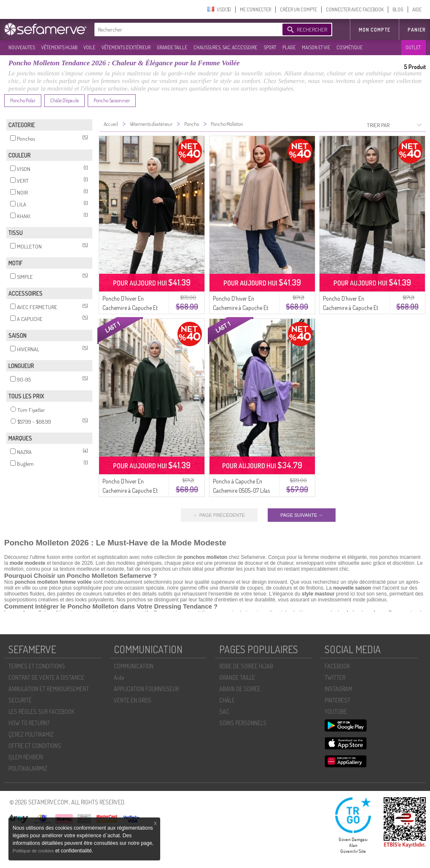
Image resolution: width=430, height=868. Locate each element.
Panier (417, 30)
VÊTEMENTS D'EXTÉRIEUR (126, 47)
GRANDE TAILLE (172, 47)
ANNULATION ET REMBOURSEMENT (49, 689)
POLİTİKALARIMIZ (28, 768)
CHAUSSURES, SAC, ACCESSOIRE (225, 47)
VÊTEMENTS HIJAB (59, 47)
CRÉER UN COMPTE (298, 9)
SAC (224, 712)
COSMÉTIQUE (349, 47)
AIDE (417, 9)
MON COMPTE (375, 30)
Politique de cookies (34, 851)
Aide (119, 677)
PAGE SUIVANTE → (302, 515)
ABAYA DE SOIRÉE (240, 689)
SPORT (270, 47)
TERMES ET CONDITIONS (37, 666)
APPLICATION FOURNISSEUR (146, 689)
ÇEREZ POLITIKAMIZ (31, 734)
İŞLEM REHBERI (26, 757)
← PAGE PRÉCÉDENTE (219, 515)
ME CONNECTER (255, 9)
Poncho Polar (23, 100)
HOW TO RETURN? (29, 723)
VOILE (89, 47)
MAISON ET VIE (316, 47)
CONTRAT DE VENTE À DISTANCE (46, 677)
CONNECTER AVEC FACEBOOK (355, 9)
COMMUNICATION (134, 666)
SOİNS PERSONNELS (243, 723)
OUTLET (413, 47)
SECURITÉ (20, 700)
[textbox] (186, 29)
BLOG (398, 9)
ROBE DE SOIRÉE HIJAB (246, 666)
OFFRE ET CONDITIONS (35, 746)
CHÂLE (227, 700)
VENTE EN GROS (133, 700)
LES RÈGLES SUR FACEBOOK (41, 712)
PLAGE (289, 47)
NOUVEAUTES (22, 47)
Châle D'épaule (64, 100)
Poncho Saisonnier (112, 100)
